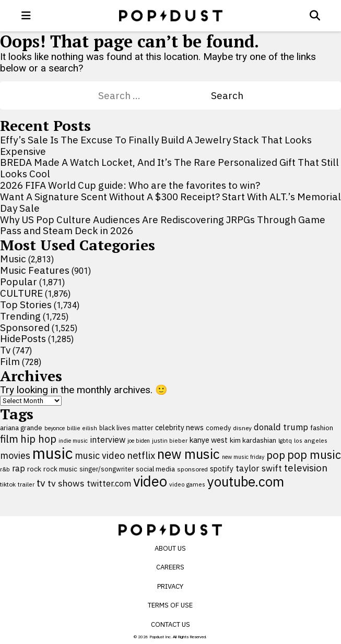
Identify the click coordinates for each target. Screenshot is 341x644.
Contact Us (171, 624)
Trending (20, 316)
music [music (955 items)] (52, 453)
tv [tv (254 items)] (41, 483)
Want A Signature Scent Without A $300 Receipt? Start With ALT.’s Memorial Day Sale (171, 202)
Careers (170, 567)
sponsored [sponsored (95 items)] (192, 469)
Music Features (35, 270)
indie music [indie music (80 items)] (73, 441)
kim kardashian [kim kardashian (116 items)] (253, 440)
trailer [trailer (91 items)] (26, 484)
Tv (5, 350)
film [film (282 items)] (9, 439)
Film (10, 361)
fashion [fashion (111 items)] (322, 428)
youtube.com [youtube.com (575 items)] (246, 482)
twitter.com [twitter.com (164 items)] (109, 483)
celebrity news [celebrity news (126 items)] (179, 428)
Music (13, 259)
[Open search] (315, 16)
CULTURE (21, 293)
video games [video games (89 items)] (187, 484)
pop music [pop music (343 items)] (314, 455)
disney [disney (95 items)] (242, 428)
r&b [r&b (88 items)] (5, 469)
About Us (170, 548)
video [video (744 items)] (150, 481)
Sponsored (25, 327)
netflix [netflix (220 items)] (141, 455)
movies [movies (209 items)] (15, 455)
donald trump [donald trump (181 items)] (281, 427)
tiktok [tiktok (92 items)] (8, 484)
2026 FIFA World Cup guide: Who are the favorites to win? (130, 185)
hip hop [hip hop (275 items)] (38, 439)
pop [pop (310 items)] (276, 455)
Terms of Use (170, 605)
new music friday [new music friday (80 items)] (243, 457)
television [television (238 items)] (306, 468)
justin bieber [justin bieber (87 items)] (170, 440)
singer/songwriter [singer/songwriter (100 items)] (107, 469)
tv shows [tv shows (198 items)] (66, 483)
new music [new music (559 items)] (189, 454)
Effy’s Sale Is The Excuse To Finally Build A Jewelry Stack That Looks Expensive (156, 145)
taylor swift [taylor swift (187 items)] (259, 468)
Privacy (170, 586)
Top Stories (26, 305)
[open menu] (26, 16)
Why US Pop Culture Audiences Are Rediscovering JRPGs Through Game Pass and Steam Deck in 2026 (163, 225)
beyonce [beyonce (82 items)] (55, 428)
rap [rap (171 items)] (19, 468)
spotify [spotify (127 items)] (222, 469)
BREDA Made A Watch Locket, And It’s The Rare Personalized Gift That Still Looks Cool (169, 168)
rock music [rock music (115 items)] (60, 469)
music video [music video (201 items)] (100, 455)
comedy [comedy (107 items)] (218, 428)
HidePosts (23, 338)
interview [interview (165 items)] (108, 439)
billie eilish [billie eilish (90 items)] (82, 428)
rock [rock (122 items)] (34, 469)
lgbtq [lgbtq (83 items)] (285, 441)
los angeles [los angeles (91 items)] (311, 440)
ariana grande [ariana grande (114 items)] (21, 428)
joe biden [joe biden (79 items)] (139, 441)
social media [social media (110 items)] (155, 469)
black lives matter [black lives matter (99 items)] (126, 428)
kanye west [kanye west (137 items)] (209, 440)
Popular (19, 282)
